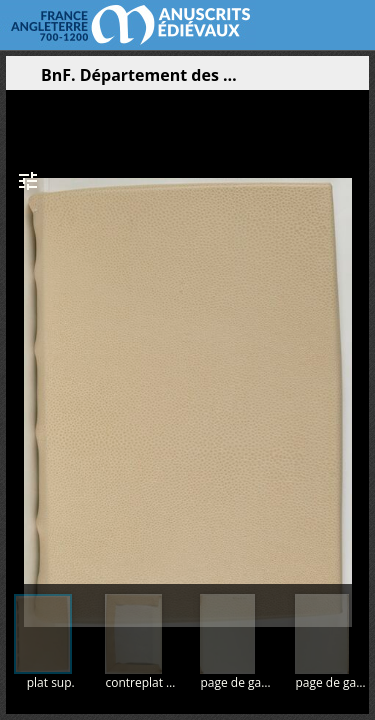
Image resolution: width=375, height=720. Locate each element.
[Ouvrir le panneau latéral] (21, 80)
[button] (259, 80)
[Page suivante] (356, 329)
